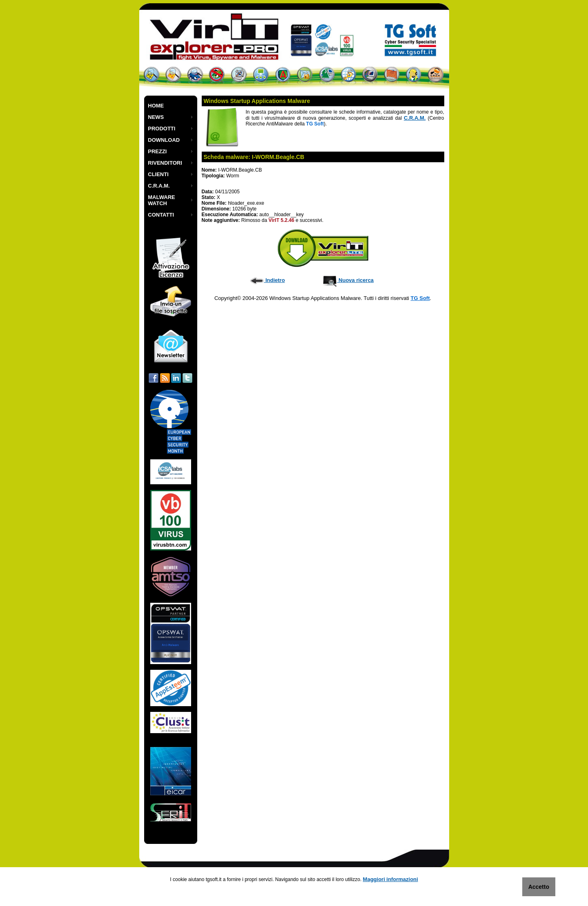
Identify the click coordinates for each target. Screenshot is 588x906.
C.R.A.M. (159, 186)
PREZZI (157, 151)
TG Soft (420, 298)
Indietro (267, 280)
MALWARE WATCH (161, 200)
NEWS (156, 117)
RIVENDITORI (165, 163)
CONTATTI (161, 215)
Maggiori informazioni (391, 879)
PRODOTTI (161, 129)
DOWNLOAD (164, 140)
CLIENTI (158, 174)
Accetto (539, 887)
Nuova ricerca (348, 280)
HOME (156, 106)
